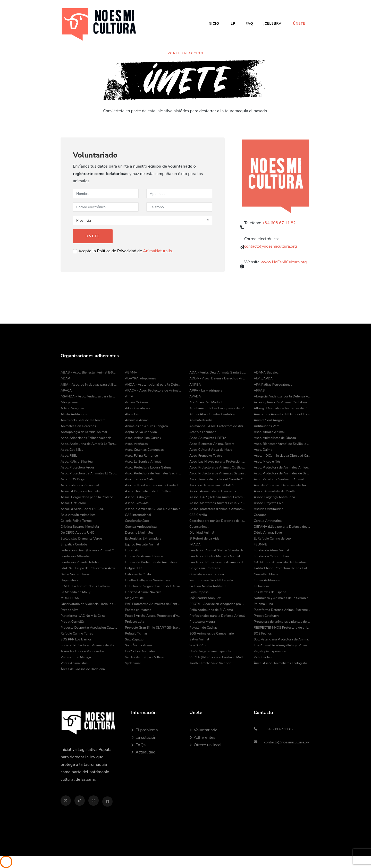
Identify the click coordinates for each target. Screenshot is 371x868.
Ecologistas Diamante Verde (81, 539)
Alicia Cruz (133, 414)
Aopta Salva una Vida (141, 432)
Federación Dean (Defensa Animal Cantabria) (89, 550)
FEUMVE (260, 544)
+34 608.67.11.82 (279, 226)
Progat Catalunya (267, 616)
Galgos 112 (134, 568)
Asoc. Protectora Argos (78, 467)
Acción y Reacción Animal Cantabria (280, 402)
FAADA (195, 544)
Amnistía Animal (137, 420)
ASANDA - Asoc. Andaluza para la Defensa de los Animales (89, 396)
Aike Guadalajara (138, 408)
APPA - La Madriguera (206, 390)
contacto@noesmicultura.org (271, 249)
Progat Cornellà (72, 622)
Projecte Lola (134, 622)
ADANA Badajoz (266, 372)
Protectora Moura (202, 622)
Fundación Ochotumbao (271, 556)
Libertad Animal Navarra (143, 592)
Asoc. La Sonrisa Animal (143, 462)
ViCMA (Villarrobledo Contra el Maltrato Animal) (218, 657)
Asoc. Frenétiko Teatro (206, 456)
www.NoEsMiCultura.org (284, 267)
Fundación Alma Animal (271, 550)
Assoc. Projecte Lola (269, 503)
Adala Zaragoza (72, 408)
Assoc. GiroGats (137, 503)
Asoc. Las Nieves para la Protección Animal (218, 462)
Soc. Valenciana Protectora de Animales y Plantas (282, 639)
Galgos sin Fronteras (205, 568)
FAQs (138, 745)
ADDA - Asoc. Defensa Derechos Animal (218, 378)
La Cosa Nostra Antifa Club (209, 586)
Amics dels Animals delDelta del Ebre (282, 414)
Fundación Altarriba (75, 556)
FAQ (249, 24)
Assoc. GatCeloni (73, 503)
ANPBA (195, 385)
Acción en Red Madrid (205, 402)
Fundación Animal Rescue (144, 556)
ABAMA (131, 372)
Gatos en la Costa (138, 574)
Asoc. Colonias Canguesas (144, 450)
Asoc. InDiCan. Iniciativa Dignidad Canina (282, 456)
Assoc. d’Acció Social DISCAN (83, 509)
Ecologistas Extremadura (143, 539)
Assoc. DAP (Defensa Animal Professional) (218, 497)
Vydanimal (133, 663)
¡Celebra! (273, 24)
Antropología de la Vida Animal (84, 432)
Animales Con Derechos (78, 426)
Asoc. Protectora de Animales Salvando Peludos (218, 473)
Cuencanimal (199, 527)
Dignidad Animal (202, 533)
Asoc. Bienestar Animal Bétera (212, 444)
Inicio (213, 24)
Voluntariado (203, 730)
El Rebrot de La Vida (204, 539)
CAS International (138, 515)
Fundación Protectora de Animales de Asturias (153, 562)
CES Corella (198, 515)
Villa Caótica (263, 657)
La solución (144, 737)
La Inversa (261, 586)
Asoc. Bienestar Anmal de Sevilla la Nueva (282, 444)
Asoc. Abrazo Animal (269, 432)
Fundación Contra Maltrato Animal (215, 556)
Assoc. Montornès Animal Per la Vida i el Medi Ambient (218, 503)
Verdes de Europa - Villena (145, 657)
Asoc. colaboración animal (80, 485)
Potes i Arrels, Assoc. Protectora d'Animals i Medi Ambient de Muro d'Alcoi (153, 616)
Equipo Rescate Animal (142, 544)
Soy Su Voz (198, 645)
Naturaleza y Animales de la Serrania (281, 598)
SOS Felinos (263, 633)
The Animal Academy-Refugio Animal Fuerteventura (282, 645)
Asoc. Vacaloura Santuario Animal (279, 479)
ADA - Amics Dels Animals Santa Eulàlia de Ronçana (218, 372)
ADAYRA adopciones (141, 378)
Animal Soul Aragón (269, 420)
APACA (66, 390)
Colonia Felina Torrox (76, 521)
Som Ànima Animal (139, 645)
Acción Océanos (137, 402)
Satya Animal (199, 639)
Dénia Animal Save (268, 533)
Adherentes (202, 737)
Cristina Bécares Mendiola (80, 527)
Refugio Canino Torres (77, 633)
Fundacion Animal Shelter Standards (216, 550)
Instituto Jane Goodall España (211, 580)
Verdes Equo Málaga (76, 657)
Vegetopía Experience (270, 651)
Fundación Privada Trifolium (81, 562)
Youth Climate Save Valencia (210, 663)
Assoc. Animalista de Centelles (148, 491)
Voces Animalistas (74, 663)
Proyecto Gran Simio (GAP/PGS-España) (153, 628)
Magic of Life (134, 598)
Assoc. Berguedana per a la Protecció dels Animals (89, 497)
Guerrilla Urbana (266, 574)
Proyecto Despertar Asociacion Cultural (89, 628)
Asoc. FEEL (69, 456)
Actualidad (143, 752)
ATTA (129, 396)
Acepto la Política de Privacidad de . (125, 251)
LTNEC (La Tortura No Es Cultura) (85, 586)
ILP (232, 24)
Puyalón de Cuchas (203, 628)
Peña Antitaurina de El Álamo (211, 610)
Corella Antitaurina (268, 521)
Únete (299, 24)
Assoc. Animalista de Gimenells (213, 491)
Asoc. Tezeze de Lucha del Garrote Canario (218, 479)
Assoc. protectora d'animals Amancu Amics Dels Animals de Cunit (218, 509)
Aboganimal (70, 402)
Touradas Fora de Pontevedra (82, 651)
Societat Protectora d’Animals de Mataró (89, 645)
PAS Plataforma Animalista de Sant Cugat (153, 604)
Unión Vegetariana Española (210, 651)
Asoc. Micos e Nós (267, 462)
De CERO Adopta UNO (78, 533)
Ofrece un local (205, 745)
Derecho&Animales (139, 533)
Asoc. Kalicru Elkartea (77, 462)
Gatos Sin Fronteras (75, 574)
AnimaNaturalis (157, 251)
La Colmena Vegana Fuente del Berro (152, 586)
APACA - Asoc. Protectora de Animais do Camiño (153, 390)
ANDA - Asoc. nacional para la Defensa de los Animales (153, 385)
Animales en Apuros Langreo (146, 426)
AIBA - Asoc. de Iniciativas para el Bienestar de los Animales (89, 385)
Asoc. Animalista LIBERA (208, 438)
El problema (145, 730)
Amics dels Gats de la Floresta (83, 420)
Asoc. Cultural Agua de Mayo (211, 450)
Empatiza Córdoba (74, 544)
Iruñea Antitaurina (267, 580)
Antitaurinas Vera (267, 426)
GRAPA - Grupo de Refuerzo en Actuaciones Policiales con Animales (89, 568)
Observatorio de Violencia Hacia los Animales (89, 604)
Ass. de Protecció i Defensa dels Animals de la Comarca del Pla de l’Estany (282, 485)
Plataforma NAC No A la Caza (83, 616)
